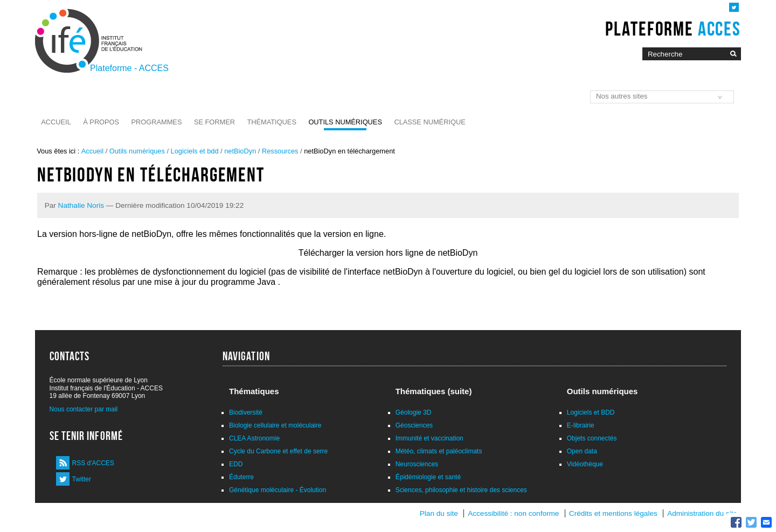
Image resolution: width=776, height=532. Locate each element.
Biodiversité (246, 412)
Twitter (82, 479)
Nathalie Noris (81, 205)
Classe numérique (429, 122)
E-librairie (581, 425)
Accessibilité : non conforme (513, 513)
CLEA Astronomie (254, 438)
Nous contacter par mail (84, 409)
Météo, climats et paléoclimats (439, 451)
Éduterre (241, 477)
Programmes (157, 122)
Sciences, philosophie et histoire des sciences (461, 490)
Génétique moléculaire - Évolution (278, 490)
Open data (582, 451)
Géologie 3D (414, 412)
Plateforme (673, 29)
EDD (236, 464)
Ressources (280, 151)
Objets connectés (592, 438)
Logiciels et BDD (591, 412)
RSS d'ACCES (93, 463)
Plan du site (439, 513)
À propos (101, 122)
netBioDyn (240, 151)
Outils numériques (345, 122)
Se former (214, 122)
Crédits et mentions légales (613, 513)
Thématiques (271, 122)
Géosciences (414, 425)
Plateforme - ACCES (129, 68)
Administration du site (702, 513)
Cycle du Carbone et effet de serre (278, 451)
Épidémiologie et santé (428, 477)
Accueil (56, 122)
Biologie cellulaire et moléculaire (275, 425)
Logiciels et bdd (195, 151)
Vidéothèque (585, 464)
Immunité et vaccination (429, 438)
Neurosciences (417, 464)
